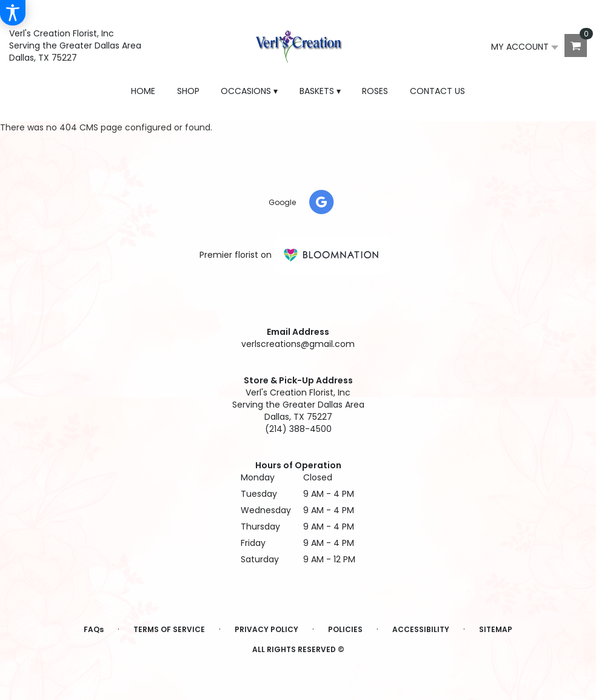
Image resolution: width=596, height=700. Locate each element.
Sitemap (496, 629)
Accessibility (421, 629)
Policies (345, 629)
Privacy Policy (266, 629)
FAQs (94, 629)
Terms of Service (169, 629)
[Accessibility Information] (13, 13)
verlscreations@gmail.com (298, 344)
